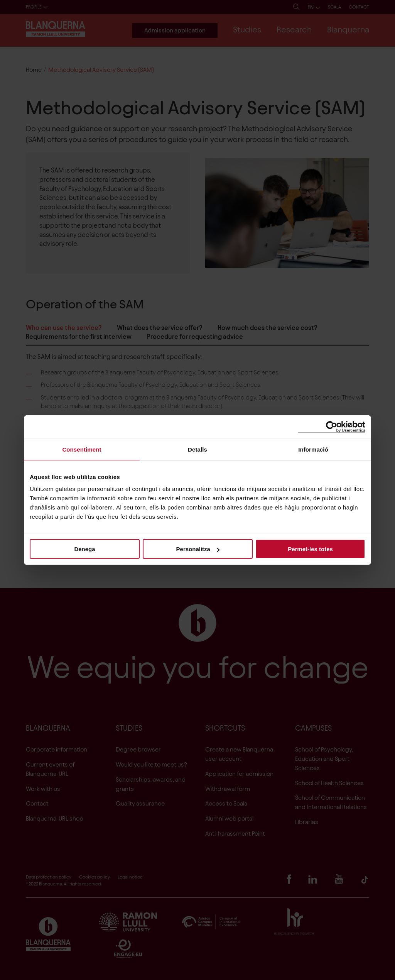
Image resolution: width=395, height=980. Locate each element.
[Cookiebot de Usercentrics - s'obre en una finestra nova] (332, 427)
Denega (84, 549)
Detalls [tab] (197, 449)
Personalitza (198, 549)
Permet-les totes (310, 549)
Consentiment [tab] (82, 449)
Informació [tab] (313, 449)
